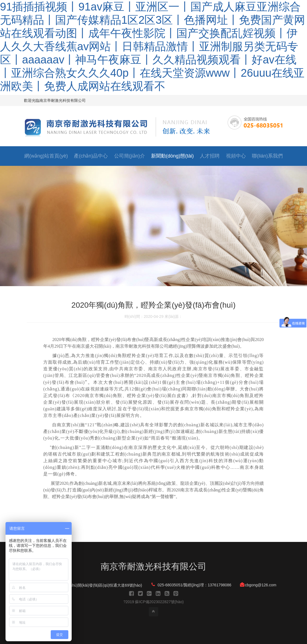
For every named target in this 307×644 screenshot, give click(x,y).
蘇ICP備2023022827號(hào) (159, 602)
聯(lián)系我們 (267, 156)
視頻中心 (236, 156)
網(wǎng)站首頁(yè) (46, 156)
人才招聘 (210, 156)
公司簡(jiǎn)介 (130, 156)
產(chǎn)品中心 (91, 156)
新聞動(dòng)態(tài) (172, 156)
